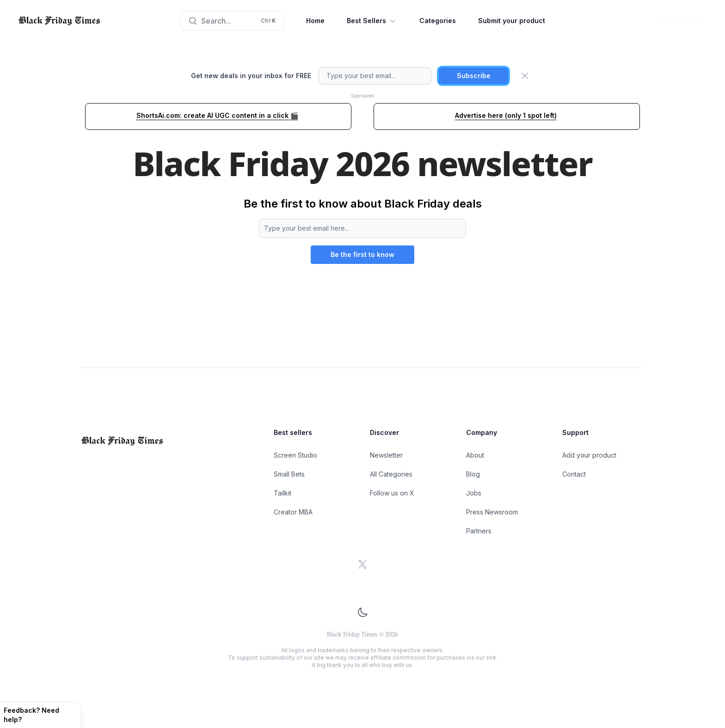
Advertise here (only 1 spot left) (506, 115)
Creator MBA (293, 512)
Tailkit (283, 493)
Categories (438, 21)
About (475, 455)
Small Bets (289, 474)
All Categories (391, 474)
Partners (479, 531)
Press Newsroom (492, 512)
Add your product (589, 455)
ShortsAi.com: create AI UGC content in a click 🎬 (217, 115)
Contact (574, 474)
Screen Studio (295, 455)
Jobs (474, 493)
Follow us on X (392, 493)
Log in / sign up (681, 21)
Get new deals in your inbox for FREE (251, 76)
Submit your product (512, 21)
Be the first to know (362, 254)
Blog (473, 474)
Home (315, 21)
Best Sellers (372, 21)
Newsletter (386, 455)
